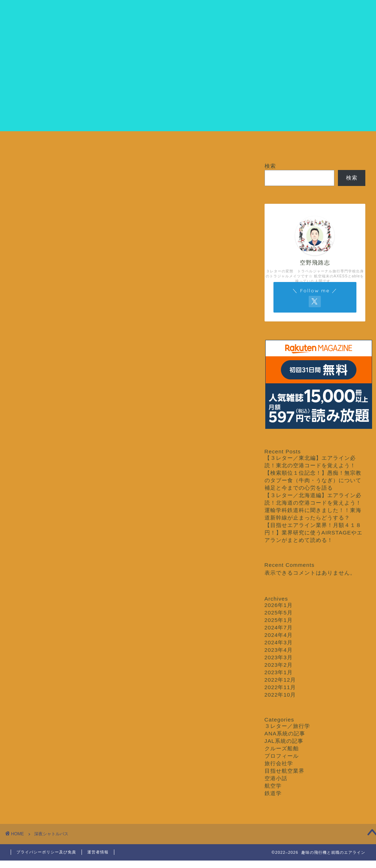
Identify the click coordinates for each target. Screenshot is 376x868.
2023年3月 (279, 657)
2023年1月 (279, 672)
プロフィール (98, 144)
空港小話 (276, 778)
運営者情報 (98, 852)
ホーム (37, 144)
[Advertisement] (188, 81)
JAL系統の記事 (284, 741)
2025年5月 (279, 613)
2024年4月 (279, 635)
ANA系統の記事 (285, 733)
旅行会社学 (279, 763)
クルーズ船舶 (278, 144)
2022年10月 (280, 695)
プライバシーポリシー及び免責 (46, 852)
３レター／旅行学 (218, 144)
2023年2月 (279, 665)
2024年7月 (279, 627)
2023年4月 (279, 650)
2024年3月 (279, 642)
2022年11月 (280, 687)
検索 (270, 166)
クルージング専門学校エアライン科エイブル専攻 (188, 14)
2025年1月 (279, 620)
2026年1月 (279, 605)
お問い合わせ (339, 144)
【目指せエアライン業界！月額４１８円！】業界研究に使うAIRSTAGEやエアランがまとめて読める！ (314, 532)
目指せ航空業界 (158, 144)
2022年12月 (280, 680)
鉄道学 (273, 793)
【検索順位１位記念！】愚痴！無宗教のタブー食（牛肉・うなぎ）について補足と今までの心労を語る (313, 480)
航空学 (273, 786)
